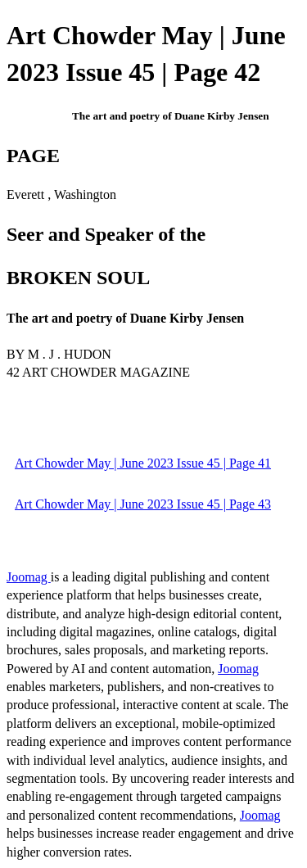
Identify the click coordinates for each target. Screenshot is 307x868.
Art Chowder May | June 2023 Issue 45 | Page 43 (143, 504)
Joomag (29, 577)
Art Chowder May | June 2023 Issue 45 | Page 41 (143, 463)
